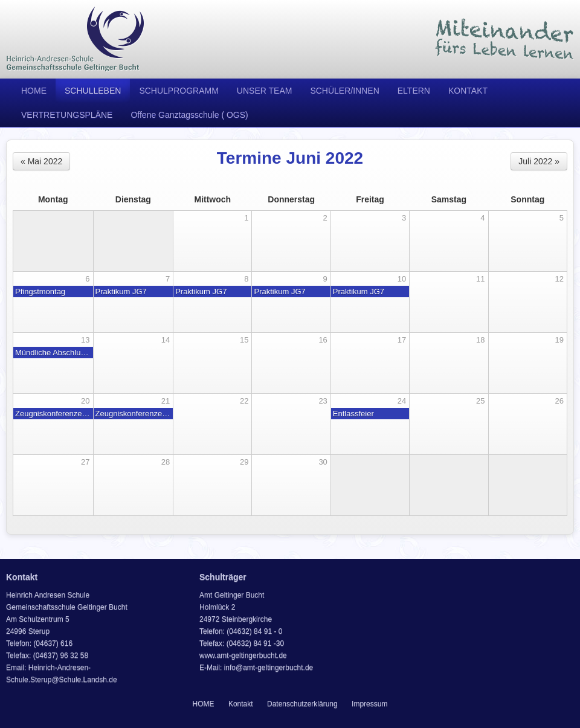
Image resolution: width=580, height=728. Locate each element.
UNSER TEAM (265, 91)
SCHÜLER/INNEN (344, 91)
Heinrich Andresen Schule (76, 39)
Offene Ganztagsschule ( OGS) (189, 115)
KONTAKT (468, 91)
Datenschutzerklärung (302, 704)
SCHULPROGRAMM (179, 91)
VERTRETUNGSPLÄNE (67, 115)
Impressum (369, 704)
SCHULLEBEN (93, 91)
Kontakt (241, 704)
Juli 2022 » (539, 161)
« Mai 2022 (41, 161)
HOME (34, 91)
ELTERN (414, 91)
